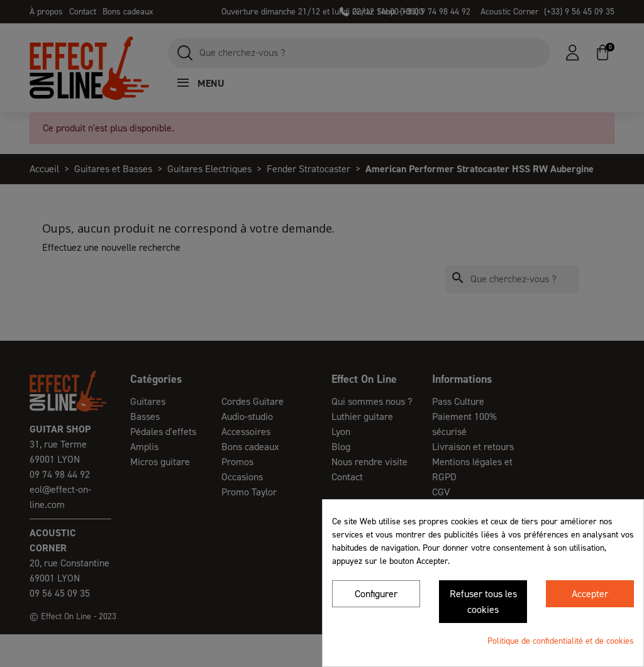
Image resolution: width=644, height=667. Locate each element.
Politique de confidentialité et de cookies (561, 641)
